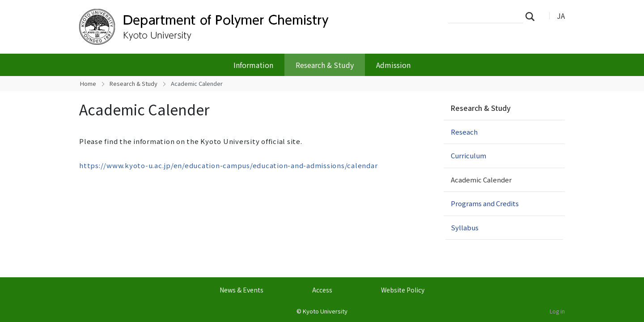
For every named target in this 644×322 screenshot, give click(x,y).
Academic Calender (481, 180)
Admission (393, 65)
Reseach (464, 132)
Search (533, 16)
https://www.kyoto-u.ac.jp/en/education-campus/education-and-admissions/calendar (228, 165)
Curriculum (468, 155)
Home (88, 83)
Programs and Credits (485, 203)
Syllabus (465, 227)
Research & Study (325, 65)
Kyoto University (325, 311)
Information (253, 65)
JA (561, 16)
